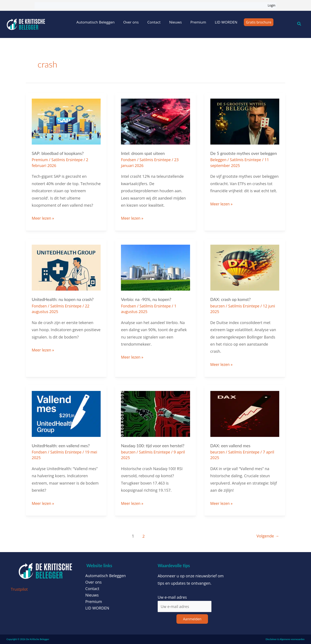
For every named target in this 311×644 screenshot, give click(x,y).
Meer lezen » (43, 218)
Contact (154, 22)
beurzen (218, 306)
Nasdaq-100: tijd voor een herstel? (154, 445)
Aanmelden (192, 619)
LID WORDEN (226, 22)
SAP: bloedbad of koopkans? (59, 153)
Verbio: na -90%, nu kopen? (147, 299)
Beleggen (219, 160)
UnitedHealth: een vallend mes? (62, 445)
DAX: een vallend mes (231, 445)
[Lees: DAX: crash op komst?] (245, 267)
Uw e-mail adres (172, 597)
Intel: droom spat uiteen (144, 153)
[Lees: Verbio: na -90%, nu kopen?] (155, 267)
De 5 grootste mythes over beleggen (245, 153)
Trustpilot (20, 589)
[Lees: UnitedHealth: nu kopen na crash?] (66, 267)
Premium (198, 22)
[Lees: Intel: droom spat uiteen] (155, 121)
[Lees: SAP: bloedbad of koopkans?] (66, 121)
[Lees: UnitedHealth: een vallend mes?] (66, 413)
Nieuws (175, 22)
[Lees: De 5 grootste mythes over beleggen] (245, 121)
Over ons (131, 22)
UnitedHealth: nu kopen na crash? (64, 299)
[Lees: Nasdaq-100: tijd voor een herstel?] (155, 413)
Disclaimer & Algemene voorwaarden (285, 639)
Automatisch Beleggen (96, 22)
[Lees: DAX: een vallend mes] (245, 413)
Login (272, 5)
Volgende (267, 536)
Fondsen (129, 160)
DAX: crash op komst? (231, 299)
